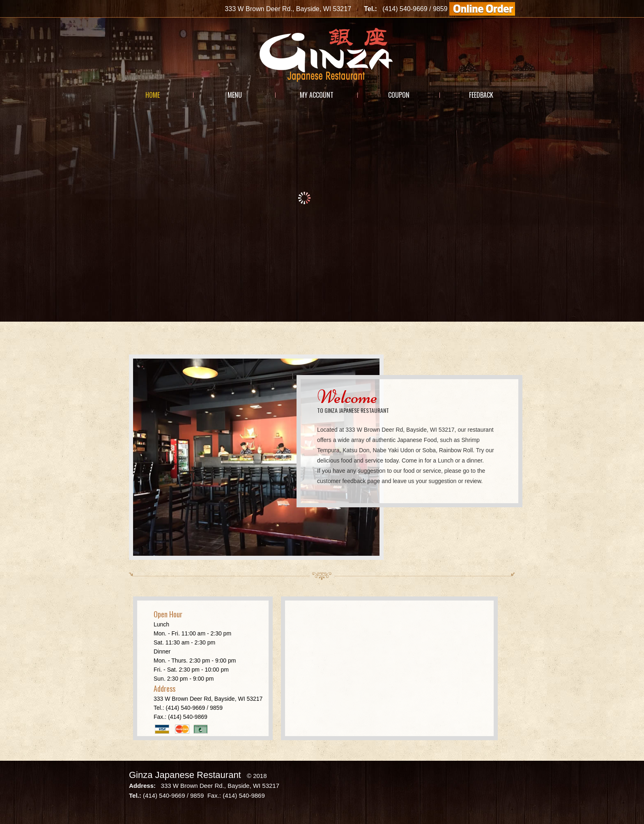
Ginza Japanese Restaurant (185, 775)
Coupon (399, 95)
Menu (235, 95)
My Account (317, 95)
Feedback (481, 95)
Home (153, 95)
